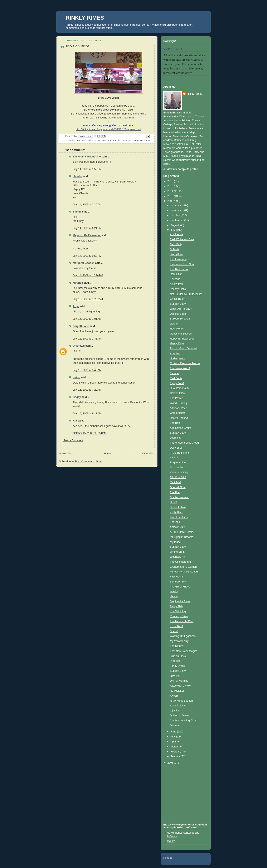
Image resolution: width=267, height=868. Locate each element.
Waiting (174, 591)
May (173, 737)
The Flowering (178, 259)
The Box (175, 423)
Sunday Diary (178, 304)
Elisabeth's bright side (87, 157)
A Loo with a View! (181, 686)
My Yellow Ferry (179, 641)
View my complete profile (182, 169)
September (177, 220)
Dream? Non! (178, 487)
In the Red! (176, 626)
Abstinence (176, 234)
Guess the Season (181, 334)
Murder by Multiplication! (184, 572)
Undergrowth (178, 359)
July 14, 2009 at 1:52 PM (87, 169)
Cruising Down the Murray (185, 363)
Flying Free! (177, 383)
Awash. (174, 696)
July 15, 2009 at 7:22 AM (87, 390)
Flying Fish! (177, 606)
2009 (171, 201)
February (176, 752)
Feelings (175, 522)
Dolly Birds (176, 448)
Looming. (175, 438)
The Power (176, 398)
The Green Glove (180, 587)
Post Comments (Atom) (89, 462)
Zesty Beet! (177, 512)
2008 (171, 763)
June (174, 732)
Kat (75, 421)
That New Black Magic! (183, 651)
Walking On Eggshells (183, 636)
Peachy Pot (177, 468)
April (174, 742)
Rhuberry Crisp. (179, 616)
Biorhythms (177, 254)
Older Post (148, 454)
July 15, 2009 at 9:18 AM (87, 414)
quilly (76, 377)
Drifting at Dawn (179, 716)
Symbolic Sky (178, 582)
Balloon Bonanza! (180, 319)
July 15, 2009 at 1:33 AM (87, 339)
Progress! (176, 661)
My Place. (176, 542)
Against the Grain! (181, 428)
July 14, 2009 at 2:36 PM (87, 205)
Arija (76, 306)
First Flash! (176, 577)
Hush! (173, 502)
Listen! (174, 324)
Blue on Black (178, 656)
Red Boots (176, 378)
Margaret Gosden (84, 263)
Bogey (77, 397)
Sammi (77, 212)
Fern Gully (176, 244)
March (175, 747)
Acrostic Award (179, 706)
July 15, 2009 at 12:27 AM (88, 299)
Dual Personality (180, 388)
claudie (77, 176)
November (177, 210)
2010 (171, 196)
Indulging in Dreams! (182, 537)
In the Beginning (179, 453)
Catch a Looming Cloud (184, 721)
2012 (171, 186)
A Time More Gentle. (182, 532)
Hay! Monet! (177, 329)
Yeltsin (174, 596)
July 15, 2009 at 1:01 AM (87, 319)
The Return (177, 646)
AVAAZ (171, 842)
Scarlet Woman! (179, 497)
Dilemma (175, 726)
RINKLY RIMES (85, 18)
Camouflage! (178, 413)
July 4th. (175, 676)
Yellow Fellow (178, 507)
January (176, 756)
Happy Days (177, 343)
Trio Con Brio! (178, 477)
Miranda (78, 283)
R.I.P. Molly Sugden (181, 701)
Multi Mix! (176, 482)
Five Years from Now (182, 264)
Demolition (176, 274)
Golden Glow (178, 393)
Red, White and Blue (182, 239)
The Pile (175, 492)
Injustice (175, 711)
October (176, 215)
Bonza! (174, 631)
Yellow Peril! (177, 284)
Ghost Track (177, 299)
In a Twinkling (178, 611)
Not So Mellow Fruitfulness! (186, 294)
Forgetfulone (81, 326)
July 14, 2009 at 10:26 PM (88, 275)
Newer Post (66, 454)
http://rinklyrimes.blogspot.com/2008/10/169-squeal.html (108, 129)
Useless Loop (178, 314)
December (177, 205)
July (173, 230)
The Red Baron (179, 269)
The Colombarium (180, 562)
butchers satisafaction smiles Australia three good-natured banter (114, 141)
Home (107, 454)
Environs (175, 279)
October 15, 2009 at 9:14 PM (89, 433)
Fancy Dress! (178, 666)
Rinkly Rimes (195, 94)
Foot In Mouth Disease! (184, 348)
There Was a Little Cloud (184, 443)
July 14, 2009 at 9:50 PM (87, 256)
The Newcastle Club (182, 621)
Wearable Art (178, 557)
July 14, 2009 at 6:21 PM (87, 228)
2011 (171, 191)
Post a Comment (73, 440)
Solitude (175, 249)
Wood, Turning (179, 403)
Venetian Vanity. (179, 473)
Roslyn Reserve (179, 418)
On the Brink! (178, 552)
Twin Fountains (179, 517)
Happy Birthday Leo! (182, 339)
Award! (174, 458)
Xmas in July (177, 527)
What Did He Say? (181, 309)
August (175, 225)
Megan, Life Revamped (87, 235)
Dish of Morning (179, 681)
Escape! (175, 373)
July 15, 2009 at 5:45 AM (87, 370)
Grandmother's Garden (183, 567)
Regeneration (178, 463)
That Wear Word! (180, 368)
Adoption (175, 353)
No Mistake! (177, 691)
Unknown (79, 346)
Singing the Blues (180, 601)
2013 (171, 181)
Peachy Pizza (178, 289)
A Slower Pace (179, 408)
